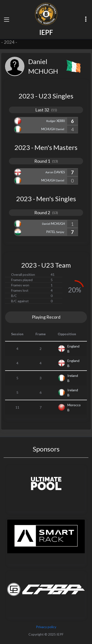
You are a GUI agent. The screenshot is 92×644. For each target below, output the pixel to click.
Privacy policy (46, 627)
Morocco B (74, 407)
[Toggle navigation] (7, 19)
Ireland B (73, 378)
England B (73, 349)
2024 (9, 42)
